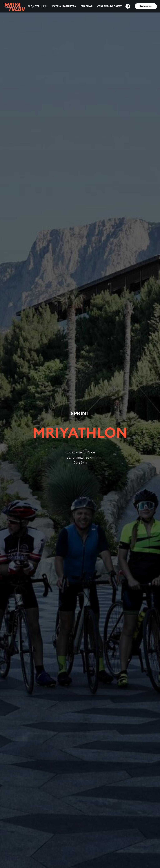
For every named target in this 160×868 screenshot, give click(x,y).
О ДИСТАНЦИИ (38, 6)
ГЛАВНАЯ (87, 6)
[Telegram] (128, 6)
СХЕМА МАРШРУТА (64, 6)
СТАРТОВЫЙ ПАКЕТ (109, 6)
